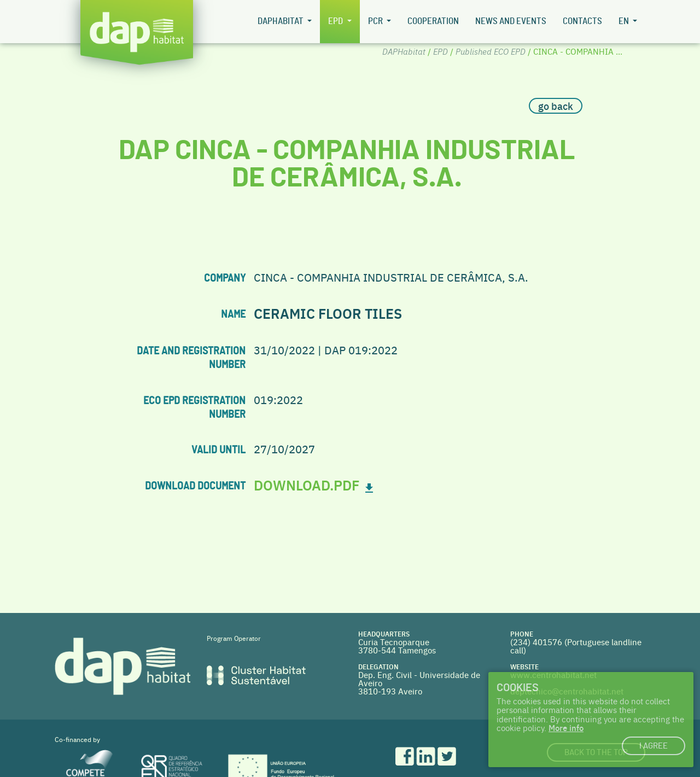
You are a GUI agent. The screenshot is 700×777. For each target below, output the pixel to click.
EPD (336, 21)
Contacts (582, 21)
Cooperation (433, 21)
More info (566, 728)
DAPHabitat (281, 21)
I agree (654, 746)
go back (556, 106)
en (625, 21)
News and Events (511, 21)
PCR (376, 21)
